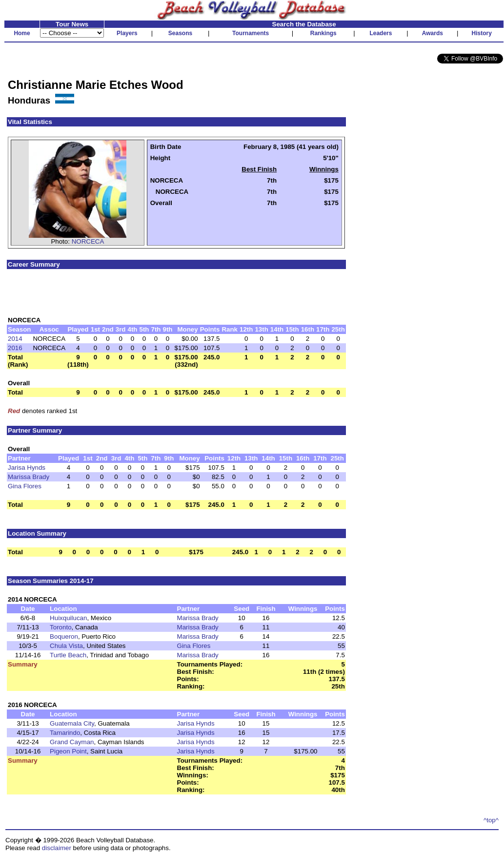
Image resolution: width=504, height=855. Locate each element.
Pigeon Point (68, 751)
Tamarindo (65, 733)
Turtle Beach (68, 655)
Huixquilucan (68, 618)
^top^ (491, 820)
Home (22, 33)
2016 (15, 348)
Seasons (180, 33)
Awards (433, 33)
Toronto (60, 627)
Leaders (381, 33)
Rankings (323, 33)
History (482, 33)
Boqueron (64, 636)
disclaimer (57, 848)
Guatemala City (72, 723)
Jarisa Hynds (27, 468)
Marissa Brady (29, 477)
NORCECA (88, 241)
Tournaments (251, 33)
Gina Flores (25, 486)
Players (127, 33)
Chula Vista (66, 646)
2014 (15, 339)
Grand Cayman (72, 742)
